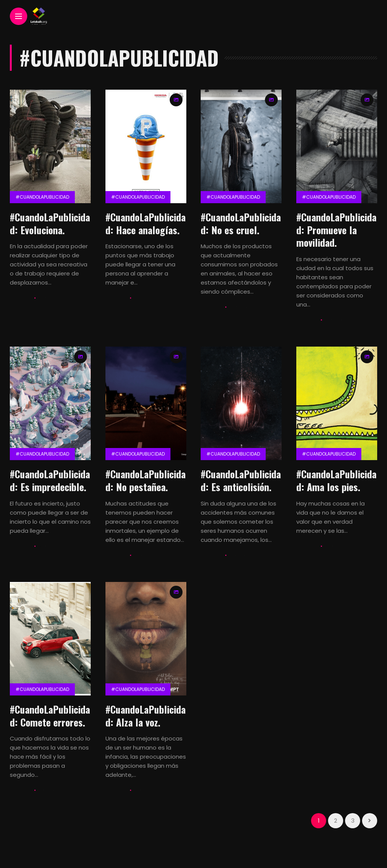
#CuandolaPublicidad (42, 197)
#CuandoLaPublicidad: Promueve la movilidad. (336, 230)
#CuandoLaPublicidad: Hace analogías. (146, 223)
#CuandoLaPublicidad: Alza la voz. (146, 716)
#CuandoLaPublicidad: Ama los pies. (336, 480)
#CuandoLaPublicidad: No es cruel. (241, 223)
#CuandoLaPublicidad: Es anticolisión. (241, 480)
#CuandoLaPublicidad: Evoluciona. (50, 223)
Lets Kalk (21, 298)
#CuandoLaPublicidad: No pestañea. (146, 480)
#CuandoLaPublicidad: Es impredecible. (50, 480)
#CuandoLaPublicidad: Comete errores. (50, 716)
